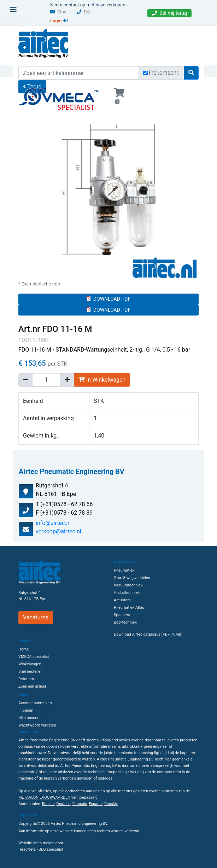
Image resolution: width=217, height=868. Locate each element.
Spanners (122, 615)
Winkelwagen (30, 664)
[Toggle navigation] (13, 11)
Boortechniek (125, 622)
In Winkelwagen (102, 380)
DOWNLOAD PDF (108, 299)
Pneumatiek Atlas (129, 607)
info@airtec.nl (53, 523)
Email (59, 12)
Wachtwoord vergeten (37, 725)
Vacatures (36, 617)
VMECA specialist (34, 657)
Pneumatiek (124, 570)
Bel (83, 12)
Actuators (122, 600)
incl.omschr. (165, 73)
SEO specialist (51, 849)
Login (59, 21)
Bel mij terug (169, 13)
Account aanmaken (35, 703)
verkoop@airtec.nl (58, 531)
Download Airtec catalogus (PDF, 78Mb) (148, 634)
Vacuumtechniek (128, 585)
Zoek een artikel (32, 686)
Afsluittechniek (127, 593)
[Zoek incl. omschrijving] (145, 73)
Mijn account (30, 718)
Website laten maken (36, 843)
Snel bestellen (30, 672)
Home (24, 649)
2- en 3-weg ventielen (132, 578)
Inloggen (26, 710)
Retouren (26, 679)
